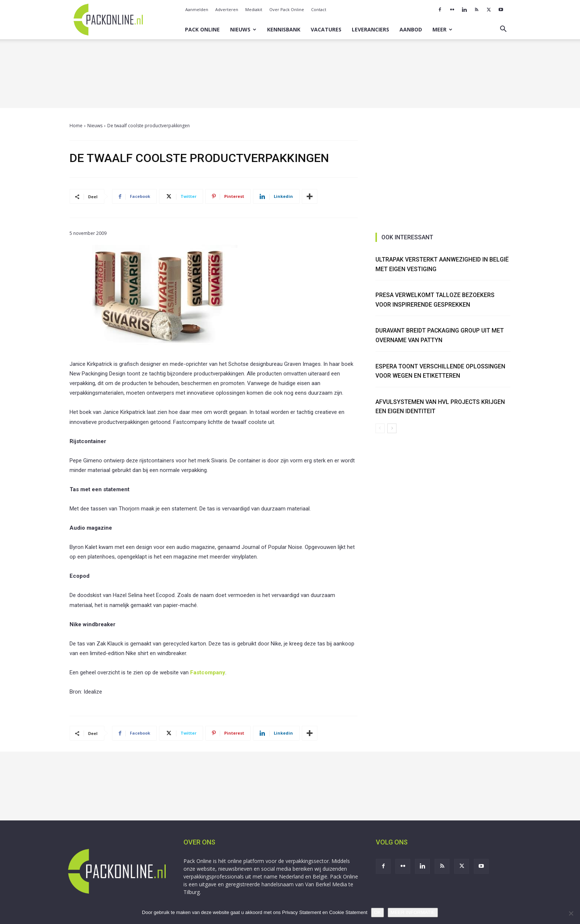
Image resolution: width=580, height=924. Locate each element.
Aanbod (411, 29)
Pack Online (202, 29)
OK (377, 912)
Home (76, 126)
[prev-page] (380, 428)
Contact (319, 9)
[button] (503, 30)
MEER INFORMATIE (413, 912)
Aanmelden (197, 9)
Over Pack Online (287, 9)
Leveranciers (370, 29)
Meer (442, 29)
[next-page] (392, 428)
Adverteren (227, 9)
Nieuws (243, 29)
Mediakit (254, 9)
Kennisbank (284, 29)
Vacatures (326, 29)
